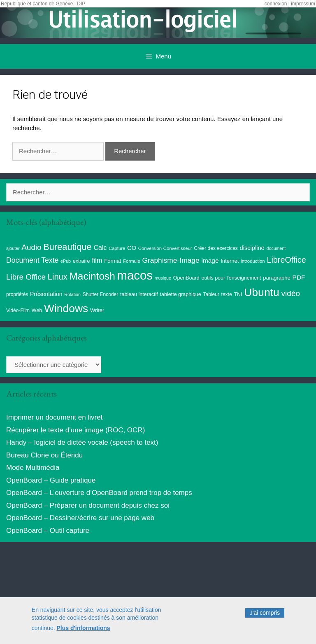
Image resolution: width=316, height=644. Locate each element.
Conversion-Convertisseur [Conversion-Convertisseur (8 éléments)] (165, 248)
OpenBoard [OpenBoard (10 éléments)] (186, 278)
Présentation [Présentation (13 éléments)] (46, 294)
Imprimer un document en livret (54, 417)
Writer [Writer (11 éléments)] (97, 310)
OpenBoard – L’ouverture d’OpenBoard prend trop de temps (99, 493)
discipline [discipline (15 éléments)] (252, 248)
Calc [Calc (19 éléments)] (100, 248)
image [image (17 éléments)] (210, 260)
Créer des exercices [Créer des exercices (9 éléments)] (216, 248)
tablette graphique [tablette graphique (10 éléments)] (181, 294)
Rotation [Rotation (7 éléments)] (72, 294)
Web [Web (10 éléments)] (37, 310)
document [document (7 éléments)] (276, 248)
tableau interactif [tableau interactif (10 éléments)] (139, 294)
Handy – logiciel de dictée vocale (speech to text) (82, 442)
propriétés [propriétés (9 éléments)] (17, 294)
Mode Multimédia (33, 468)
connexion (276, 4)
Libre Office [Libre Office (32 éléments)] (26, 277)
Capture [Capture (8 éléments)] (117, 248)
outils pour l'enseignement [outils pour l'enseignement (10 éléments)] (231, 278)
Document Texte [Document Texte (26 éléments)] (32, 260)
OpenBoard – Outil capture (48, 531)
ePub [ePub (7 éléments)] (66, 261)
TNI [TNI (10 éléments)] (238, 294)
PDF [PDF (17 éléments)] (299, 277)
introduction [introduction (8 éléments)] (253, 261)
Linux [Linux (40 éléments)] (58, 277)
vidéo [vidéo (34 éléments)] (291, 293)
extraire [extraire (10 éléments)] (81, 261)
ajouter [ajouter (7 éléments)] (13, 248)
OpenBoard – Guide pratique (51, 480)
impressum (303, 4)
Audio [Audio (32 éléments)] (31, 247)
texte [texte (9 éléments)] (227, 294)
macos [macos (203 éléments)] (135, 275)
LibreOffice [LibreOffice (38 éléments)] (286, 260)
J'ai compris (265, 615)
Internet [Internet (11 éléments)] (230, 261)
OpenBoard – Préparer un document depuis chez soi (88, 505)
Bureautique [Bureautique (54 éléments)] (67, 247)
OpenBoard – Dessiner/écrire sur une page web (80, 518)
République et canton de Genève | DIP (43, 4)
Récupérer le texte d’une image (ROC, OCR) (76, 430)
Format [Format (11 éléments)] (113, 261)
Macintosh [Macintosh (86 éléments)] (92, 276)
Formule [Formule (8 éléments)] (132, 261)
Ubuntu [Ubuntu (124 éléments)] (262, 292)
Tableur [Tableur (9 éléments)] (211, 294)
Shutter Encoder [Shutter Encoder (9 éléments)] (101, 294)
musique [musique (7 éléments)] (163, 278)
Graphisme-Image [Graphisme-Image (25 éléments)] (171, 260)
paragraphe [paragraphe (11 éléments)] (277, 278)
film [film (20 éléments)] (97, 260)
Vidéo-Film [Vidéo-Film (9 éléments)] (18, 310)
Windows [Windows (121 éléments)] (66, 308)
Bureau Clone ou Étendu (44, 455)
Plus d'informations (84, 631)
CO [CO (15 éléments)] (132, 248)
